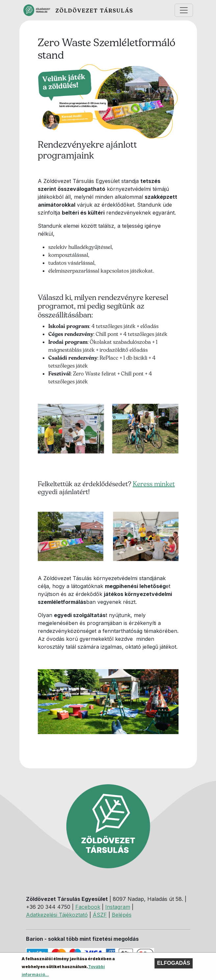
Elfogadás (174, 965)
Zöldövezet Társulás (94, 11)
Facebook (88, 907)
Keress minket (154, 484)
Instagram (118, 907)
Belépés (122, 915)
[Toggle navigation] (184, 10)
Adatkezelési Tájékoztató (57, 915)
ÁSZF (100, 915)
